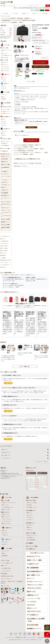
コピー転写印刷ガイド (5, 180)
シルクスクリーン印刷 (33, 598)
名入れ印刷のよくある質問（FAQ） (36, 620)
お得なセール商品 (4, 246)
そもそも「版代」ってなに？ (5, 199)
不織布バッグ (25, 13)
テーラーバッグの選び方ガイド (11, 284)
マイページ (17, 8)
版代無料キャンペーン (5, 222)
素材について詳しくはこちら (29, 100)
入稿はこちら (42, 10)
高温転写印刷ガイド (5, 182)
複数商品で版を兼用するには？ (6, 205)
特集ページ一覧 (3, 253)
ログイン (32, 10)
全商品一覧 (21, 149)
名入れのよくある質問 (5, 219)
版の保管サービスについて (35, 582)
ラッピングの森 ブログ (5, 265)
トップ (3, 18)
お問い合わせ (47, 8)
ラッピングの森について (5, 236)
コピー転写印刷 (32, 602)
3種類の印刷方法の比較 (34, 611)
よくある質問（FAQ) (4, 241)
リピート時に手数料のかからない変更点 (6, 213)
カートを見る (47, 10)
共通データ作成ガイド (5, 174)
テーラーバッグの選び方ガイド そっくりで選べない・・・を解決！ (32, 152)
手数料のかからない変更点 (35, 585)
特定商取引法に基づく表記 (5, 260)
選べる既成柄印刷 (4, 193)
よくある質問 (23, 8)
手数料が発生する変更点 (34, 588)
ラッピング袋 (15, 13)
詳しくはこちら (9, 383)
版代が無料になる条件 (5, 208)
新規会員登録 (37, 10)
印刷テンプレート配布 (5, 165)
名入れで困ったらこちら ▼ (38, 553)
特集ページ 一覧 (5, 586)
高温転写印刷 (31, 605)
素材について (3, 239)
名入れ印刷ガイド (31, 8)
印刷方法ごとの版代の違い (6, 202)
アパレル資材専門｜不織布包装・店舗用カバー (19, 18)
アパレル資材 (5, 13)
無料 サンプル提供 (4, 248)
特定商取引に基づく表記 (21, 637)
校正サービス (4, 187)
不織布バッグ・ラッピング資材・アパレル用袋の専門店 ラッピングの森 (29, 640)
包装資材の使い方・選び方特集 (26, 151)
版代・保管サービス (5, 196)
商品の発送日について (20, 91)
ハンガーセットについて (39, 41)
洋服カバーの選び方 (31, 277)
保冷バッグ (35, 13)
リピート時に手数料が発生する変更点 (6, 216)
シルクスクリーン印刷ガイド (6, 177)
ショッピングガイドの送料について (33, 112)
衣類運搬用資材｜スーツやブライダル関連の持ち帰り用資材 (19, 20)
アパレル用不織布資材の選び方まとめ (13, 277)
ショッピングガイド (39, 8)
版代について (31, 578)
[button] (14, 71)
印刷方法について (4, 162)
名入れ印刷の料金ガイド (5, 168)
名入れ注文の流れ (4, 159)
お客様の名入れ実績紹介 (5, 228)
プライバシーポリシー (5, 262)
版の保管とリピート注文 (5, 210)
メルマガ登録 (3, 258)
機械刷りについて (32, 608)
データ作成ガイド (4, 172)
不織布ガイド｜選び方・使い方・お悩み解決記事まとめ (12, 582)
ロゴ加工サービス (4, 190)
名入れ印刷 (45, 13)
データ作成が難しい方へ (5, 185)
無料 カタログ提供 (4, 251)
